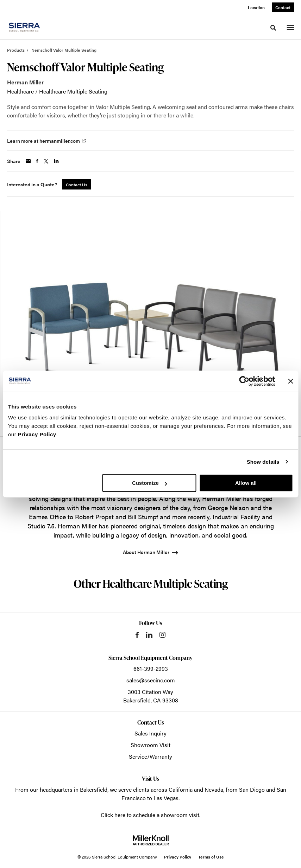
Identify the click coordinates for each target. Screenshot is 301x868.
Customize (150, 483)
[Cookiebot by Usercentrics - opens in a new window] (244, 381)
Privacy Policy (37, 434)
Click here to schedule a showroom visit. (150, 815)
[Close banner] (290, 381)
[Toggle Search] (273, 28)
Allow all (246, 483)
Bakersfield (94, 789)
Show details (263, 462)
